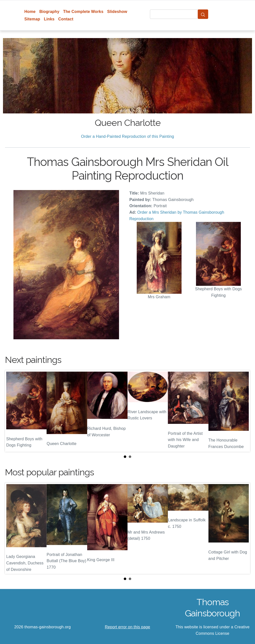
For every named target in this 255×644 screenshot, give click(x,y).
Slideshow (117, 12)
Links (49, 19)
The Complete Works (83, 12)
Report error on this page (127, 627)
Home (30, 12)
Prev (13, 411)
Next (242, 411)
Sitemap (32, 19)
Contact (66, 19)
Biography (49, 12)
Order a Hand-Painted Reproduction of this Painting (127, 136)
